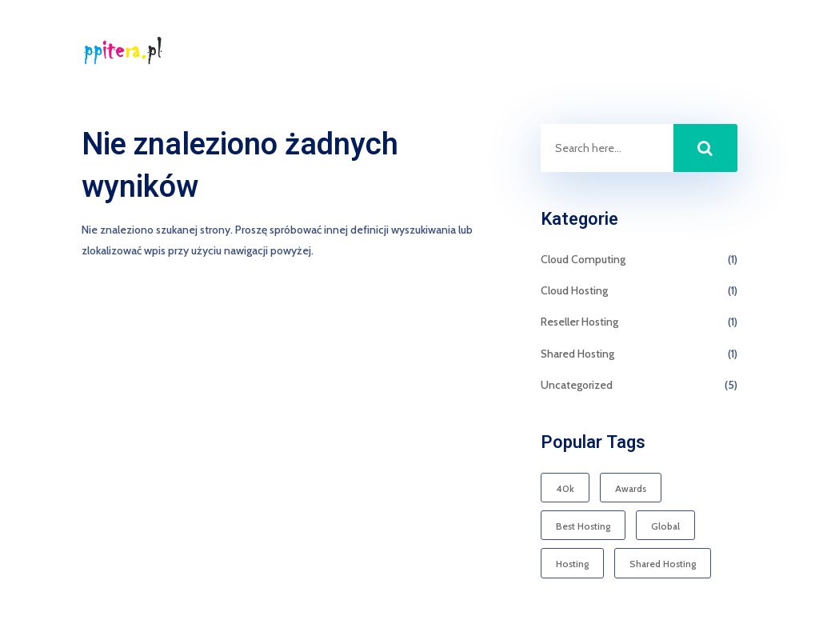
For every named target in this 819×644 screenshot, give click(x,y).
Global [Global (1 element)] (665, 526)
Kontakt (717, 52)
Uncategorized (577, 385)
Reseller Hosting (579, 322)
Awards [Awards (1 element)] (631, 488)
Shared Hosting (577, 354)
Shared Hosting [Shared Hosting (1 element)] (663, 564)
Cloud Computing (583, 259)
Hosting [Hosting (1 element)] (572, 564)
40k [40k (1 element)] (565, 488)
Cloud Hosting (574, 290)
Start (657, 52)
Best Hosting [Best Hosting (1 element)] (583, 526)
